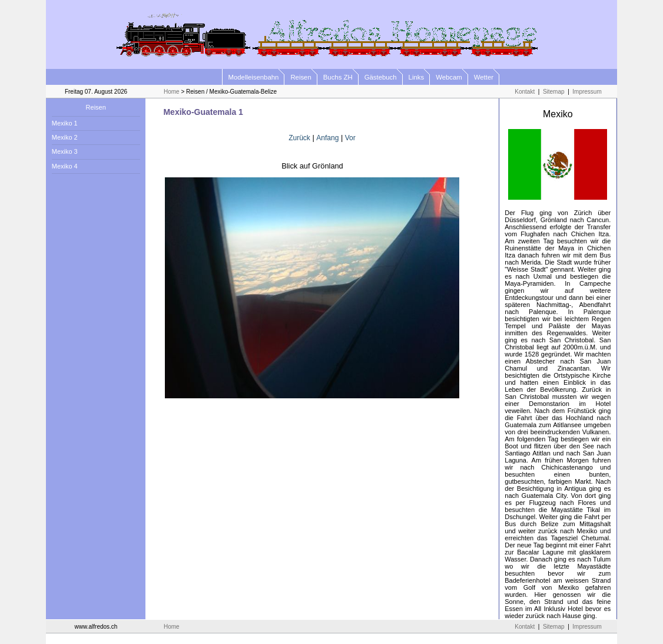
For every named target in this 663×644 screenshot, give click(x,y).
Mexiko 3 (65, 151)
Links (417, 77)
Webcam (449, 77)
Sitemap (554, 92)
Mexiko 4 (65, 166)
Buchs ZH (338, 77)
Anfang (327, 138)
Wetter (484, 77)
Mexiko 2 (65, 137)
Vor (350, 138)
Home (172, 92)
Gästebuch (381, 77)
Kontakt (525, 92)
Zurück (299, 138)
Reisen (301, 77)
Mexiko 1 (65, 123)
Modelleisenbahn (254, 77)
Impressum (587, 92)
